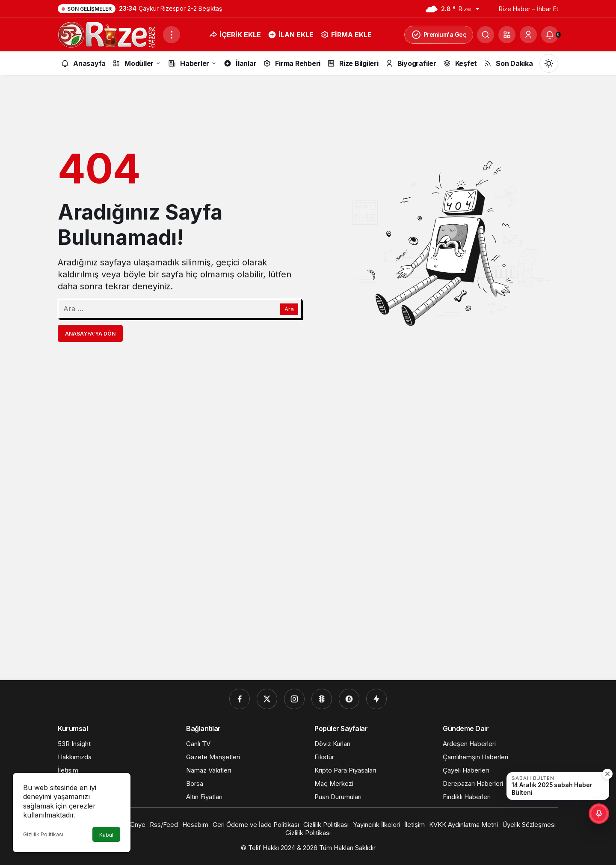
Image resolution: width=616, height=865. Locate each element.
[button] (507, 35)
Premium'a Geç (439, 35)
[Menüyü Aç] (172, 35)
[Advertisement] (308, 542)
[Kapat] (607, 774)
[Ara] (486, 35)
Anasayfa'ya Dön (90, 334)
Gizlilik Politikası (43, 834)
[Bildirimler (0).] (550, 35)
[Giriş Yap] (528, 35)
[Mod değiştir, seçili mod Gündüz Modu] (549, 63)
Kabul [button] (106, 835)
